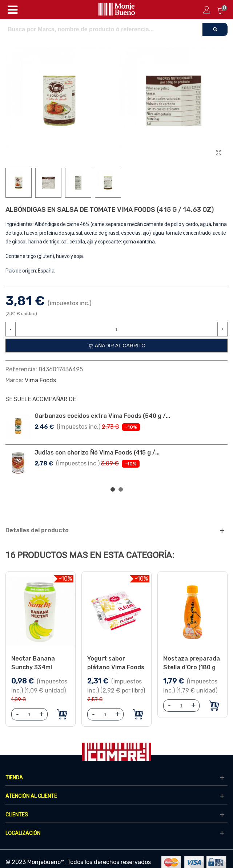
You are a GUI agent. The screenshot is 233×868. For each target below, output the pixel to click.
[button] (113, 489)
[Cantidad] (116, 329)
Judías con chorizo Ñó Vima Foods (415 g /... (97, 453)
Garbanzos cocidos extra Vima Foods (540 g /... (102, 416)
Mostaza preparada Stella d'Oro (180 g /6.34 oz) (192, 667)
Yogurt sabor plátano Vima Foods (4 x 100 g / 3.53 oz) (116, 667)
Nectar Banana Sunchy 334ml (33, 663)
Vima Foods (40, 380)
